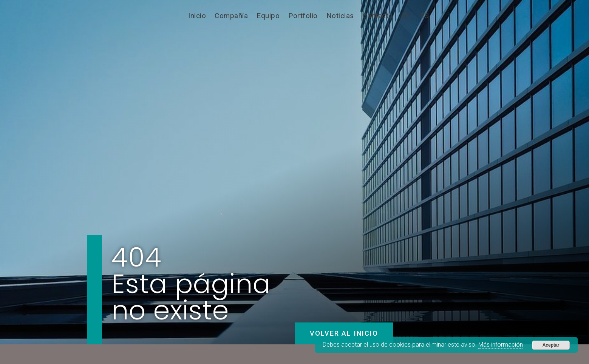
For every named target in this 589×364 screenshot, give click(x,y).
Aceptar (551, 345)
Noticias (340, 16)
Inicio (197, 16)
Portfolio (303, 16)
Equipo (268, 16)
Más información (501, 345)
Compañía (231, 16)
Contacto (378, 16)
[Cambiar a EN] (407, 16)
